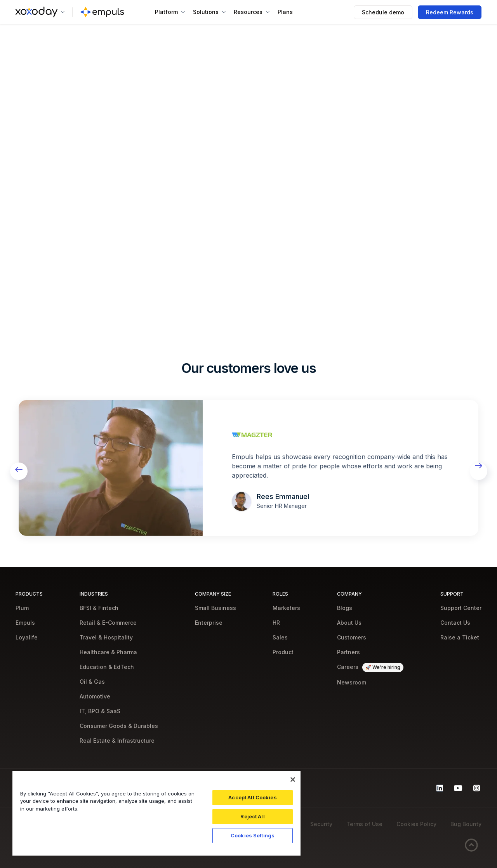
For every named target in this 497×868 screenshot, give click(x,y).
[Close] (293, 780)
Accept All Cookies (252, 797)
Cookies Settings (253, 835)
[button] (40, 12)
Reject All (252, 816)
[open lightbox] (111, 468)
